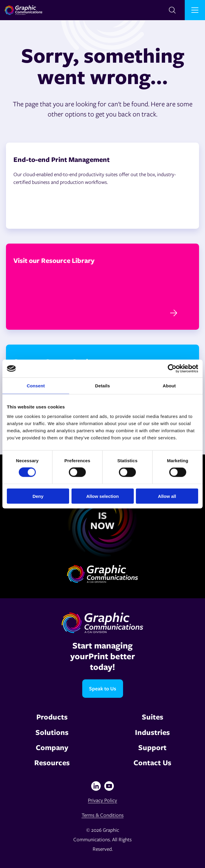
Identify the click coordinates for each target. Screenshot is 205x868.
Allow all (167, 496)
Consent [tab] (36, 386)
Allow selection (102, 496)
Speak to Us (103, 688)
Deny (38, 496)
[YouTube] (109, 786)
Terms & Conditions (103, 815)
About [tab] (169, 386)
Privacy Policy (102, 800)
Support (152, 747)
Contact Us (152, 762)
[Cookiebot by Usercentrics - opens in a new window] (172, 369)
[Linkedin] (96, 786)
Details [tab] (102, 386)
